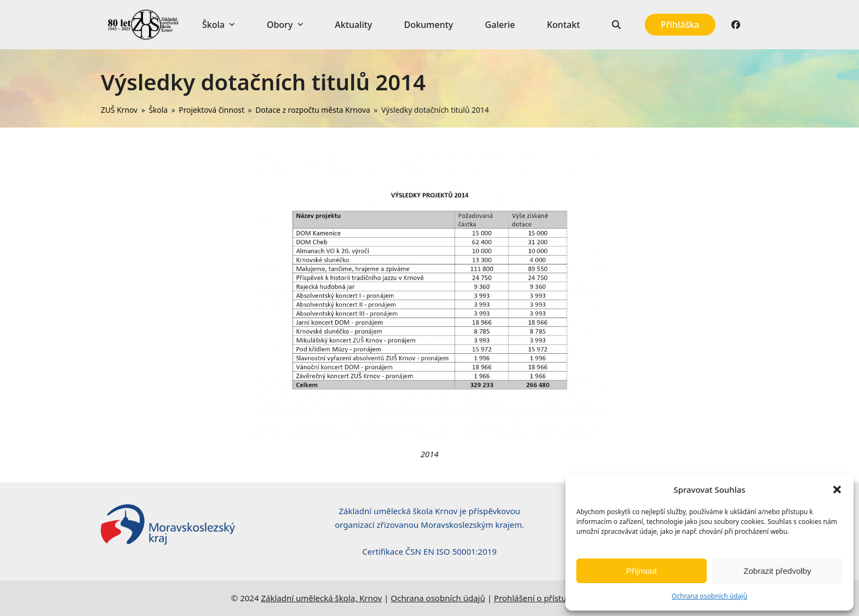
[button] (837, 490)
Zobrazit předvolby (777, 571)
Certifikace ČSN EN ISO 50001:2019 (429, 551)
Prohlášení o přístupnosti (542, 598)
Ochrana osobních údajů (709, 596)
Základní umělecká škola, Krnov (321, 598)
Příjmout (642, 571)
